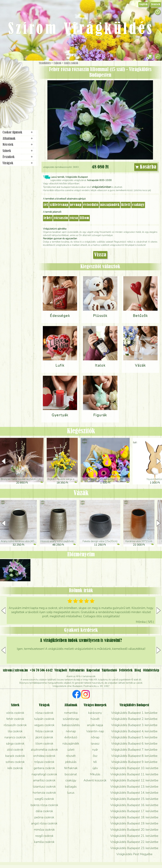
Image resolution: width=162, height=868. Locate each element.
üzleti (126, 205)
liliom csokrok (44, 743)
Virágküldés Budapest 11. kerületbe (134, 774)
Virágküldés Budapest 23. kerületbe (134, 848)
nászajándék (110, 205)
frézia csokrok (44, 731)
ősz (95, 756)
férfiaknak (71, 768)
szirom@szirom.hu (15, 670)
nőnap (95, 737)
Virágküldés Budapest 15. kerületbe (134, 799)
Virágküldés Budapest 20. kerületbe (134, 830)
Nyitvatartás (77, 670)
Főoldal (8, 68)
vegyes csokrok (44, 725)
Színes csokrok (71, 63)
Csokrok (57, 63)
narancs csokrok (15, 737)
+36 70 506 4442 (41, 670)
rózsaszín (61, 218)
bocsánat (71, 774)
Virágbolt (18, 110)
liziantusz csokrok (44, 787)
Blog (138, 670)
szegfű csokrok (44, 799)
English (143, 4)
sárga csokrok (15, 743)
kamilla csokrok (44, 842)
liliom (84, 218)
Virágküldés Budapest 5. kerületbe (134, 737)
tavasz (95, 743)
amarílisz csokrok (44, 780)
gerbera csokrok (44, 768)
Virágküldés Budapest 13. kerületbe (134, 787)
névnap (76, 205)
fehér (48, 218)
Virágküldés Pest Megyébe (134, 854)
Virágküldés (45, 63)
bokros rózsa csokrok (44, 805)
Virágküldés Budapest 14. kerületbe (134, 793)
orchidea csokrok (44, 756)
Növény (25, 85)
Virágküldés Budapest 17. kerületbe (134, 811)
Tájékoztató (109, 670)
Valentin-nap (95, 731)
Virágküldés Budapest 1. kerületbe (134, 713)
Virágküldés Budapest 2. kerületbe (134, 719)
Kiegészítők (81, 431)
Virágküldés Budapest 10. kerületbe (134, 768)
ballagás (71, 787)
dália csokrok (44, 811)
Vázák (81, 493)
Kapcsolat (93, 670)
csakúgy (138, 205)
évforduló (91, 205)
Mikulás (95, 774)
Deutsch (156, 4)
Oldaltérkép (151, 670)
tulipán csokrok (44, 719)
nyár (95, 750)
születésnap (59, 205)
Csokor (21, 78)
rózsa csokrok (44, 713)
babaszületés (71, 725)
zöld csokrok (15, 750)
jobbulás (71, 762)
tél (46, 205)
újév (95, 768)
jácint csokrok (44, 737)
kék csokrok (15, 768)
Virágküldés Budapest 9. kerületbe (134, 762)
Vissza (100, 255)
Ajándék (14, 71)
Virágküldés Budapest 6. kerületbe (134, 743)
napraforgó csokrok (44, 774)
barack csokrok (15, 756)
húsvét (95, 719)
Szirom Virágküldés (81, 30)
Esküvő (26, 93)
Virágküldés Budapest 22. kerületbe (134, 842)
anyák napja (95, 725)
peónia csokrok (44, 817)
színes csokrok (15, 762)
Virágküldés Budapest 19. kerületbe (134, 823)
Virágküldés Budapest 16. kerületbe (134, 805)
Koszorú (23, 102)
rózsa (74, 218)
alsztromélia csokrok (44, 750)
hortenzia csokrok (44, 793)
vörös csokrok (15, 713)
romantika (71, 713)
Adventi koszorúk (95, 780)
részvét (71, 756)
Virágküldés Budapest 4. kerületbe (134, 731)
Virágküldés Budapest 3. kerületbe (134, 725)
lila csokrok (15, 731)
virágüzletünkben (102, 187)
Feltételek (126, 670)
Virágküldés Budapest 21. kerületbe (134, 836)
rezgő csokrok (44, 836)
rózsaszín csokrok (15, 725)
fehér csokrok (15, 719)
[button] (159, 461)
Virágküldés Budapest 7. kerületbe (134, 750)
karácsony (95, 713)
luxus (71, 793)
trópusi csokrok (44, 762)
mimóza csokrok (44, 830)
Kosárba (146, 167)
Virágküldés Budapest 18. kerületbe (134, 817)
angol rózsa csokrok (44, 823)
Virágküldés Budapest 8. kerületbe (134, 756)
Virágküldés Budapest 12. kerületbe (134, 780)
